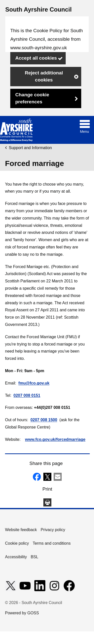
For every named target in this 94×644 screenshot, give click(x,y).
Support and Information (30, 148)
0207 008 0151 (27, 395)
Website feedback (21, 530)
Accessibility (16, 557)
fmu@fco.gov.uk (34, 383)
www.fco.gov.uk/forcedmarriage (55, 439)
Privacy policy (53, 530)
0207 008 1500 (44, 420)
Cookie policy (17, 543)
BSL (34, 557)
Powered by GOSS (22, 613)
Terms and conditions (52, 543)
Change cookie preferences (32, 98)
